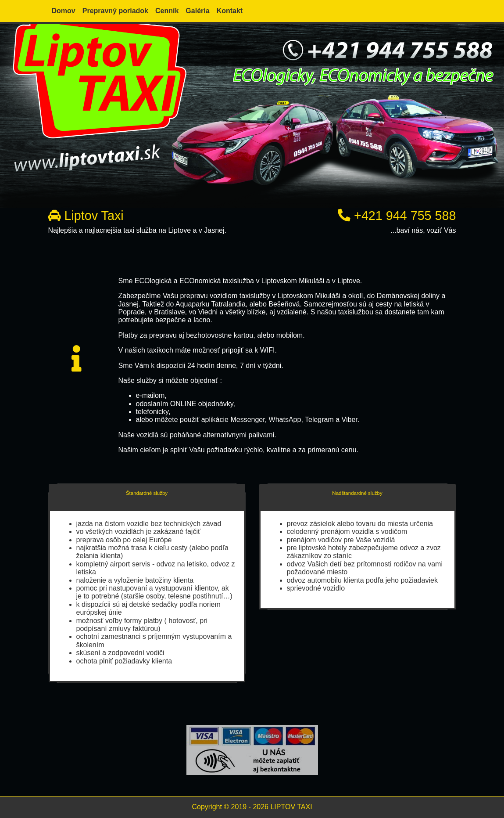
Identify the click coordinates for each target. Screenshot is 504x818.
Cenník (167, 11)
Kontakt (230, 11)
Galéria (197, 11)
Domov (64, 11)
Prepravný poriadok (115, 11)
